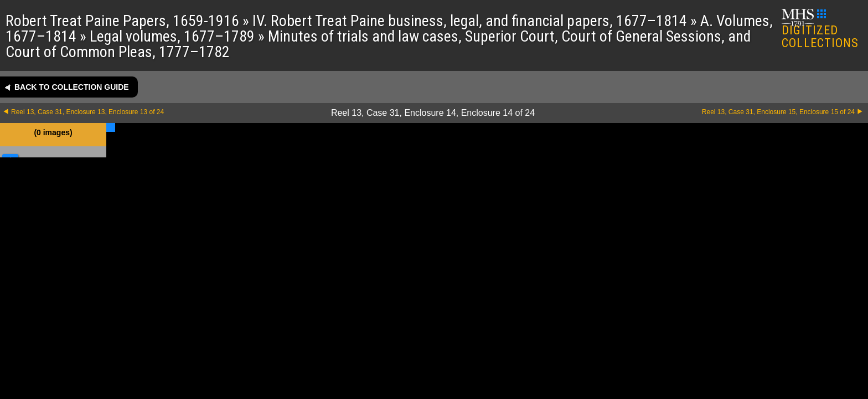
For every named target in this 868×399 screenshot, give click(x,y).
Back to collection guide (72, 87)
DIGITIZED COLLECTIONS (820, 30)
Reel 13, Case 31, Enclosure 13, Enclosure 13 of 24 (87, 112)
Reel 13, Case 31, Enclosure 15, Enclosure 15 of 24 (778, 112)
